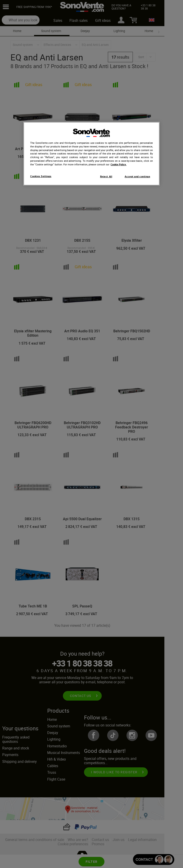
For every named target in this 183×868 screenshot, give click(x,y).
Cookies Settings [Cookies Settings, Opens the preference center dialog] (41, 176)
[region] (91, 154)
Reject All (106, 177)
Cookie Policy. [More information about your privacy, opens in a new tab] (119, 164)
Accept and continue (137, 177)
